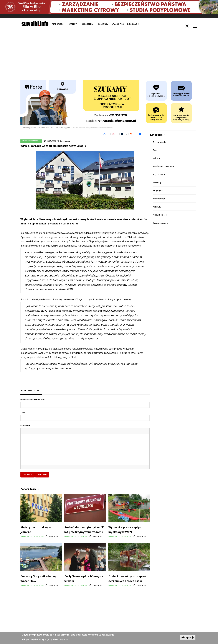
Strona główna (30, 128)
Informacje (134, 24)
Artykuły (157, 207)
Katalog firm (118, 24)
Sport (156, 150)
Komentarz (26, 426)
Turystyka (158, 191)
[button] (24, 431)
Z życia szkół (159, 174)
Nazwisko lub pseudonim (32, 400)
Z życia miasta (159, 142)
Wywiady (157, 182)
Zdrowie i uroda (160, 223)
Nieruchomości (160, 215)
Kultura (156, 158)
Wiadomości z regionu (61, 128)
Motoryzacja (159, 199)
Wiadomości (59, 24)
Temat (23, 413)
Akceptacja (188, 637)
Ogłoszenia (88, 24)
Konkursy (103, 24)
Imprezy (74, 24)
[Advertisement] (109, 57)
